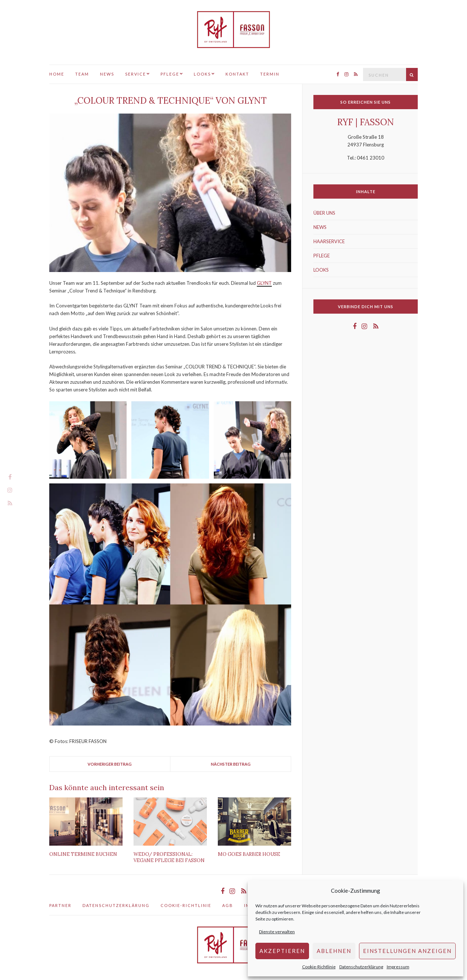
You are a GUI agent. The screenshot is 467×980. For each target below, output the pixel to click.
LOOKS (202, 74)
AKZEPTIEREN (282, 951)
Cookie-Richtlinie (319, 967)
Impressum (398, 967)
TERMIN (270, 74)
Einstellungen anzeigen (407, 951)
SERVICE (136, 74)
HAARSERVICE (329, 241)
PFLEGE (170, 74)
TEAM (82, 74)
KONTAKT (237, 74)
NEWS (107, 74)
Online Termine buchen (83, 854)
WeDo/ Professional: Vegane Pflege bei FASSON (169, 857)
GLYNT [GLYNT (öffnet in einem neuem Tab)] (264, 283)
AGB (228, 905)
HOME (57, 74)
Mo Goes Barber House (249, 854)
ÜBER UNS (324, 213)
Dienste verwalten (277, 932)
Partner (60, 905)
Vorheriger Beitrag (110, 764)
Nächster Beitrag (231, 764)
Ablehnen (334, 951)
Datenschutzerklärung (361, 967)
